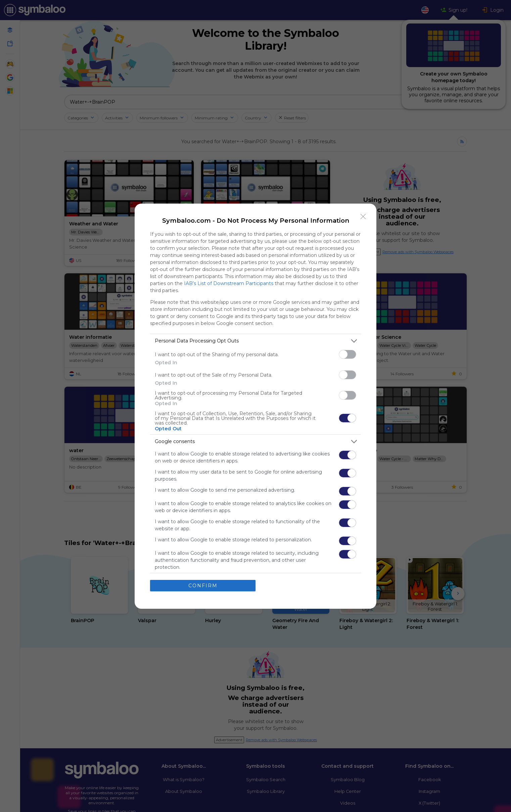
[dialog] (255, 406)
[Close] (363, 216)
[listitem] (255, 341)
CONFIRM (203, 585)
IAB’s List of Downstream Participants (229, 283)
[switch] (347, 354)
